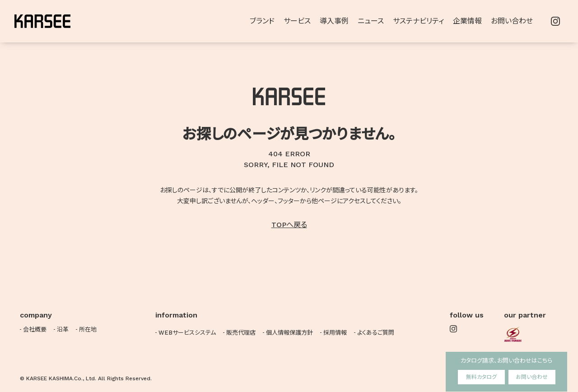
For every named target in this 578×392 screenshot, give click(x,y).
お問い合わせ (532, 377)
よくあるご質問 (376, 333)
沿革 (63, 329)
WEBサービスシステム (187, 333)
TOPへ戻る (289, 225)
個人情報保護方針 (289, 333)
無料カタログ (481, 377)
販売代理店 (241, 333)
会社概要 (35, 329)
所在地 (88, 329)
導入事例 (334, 21)
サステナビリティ (418, 21)
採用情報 (335, 333)
